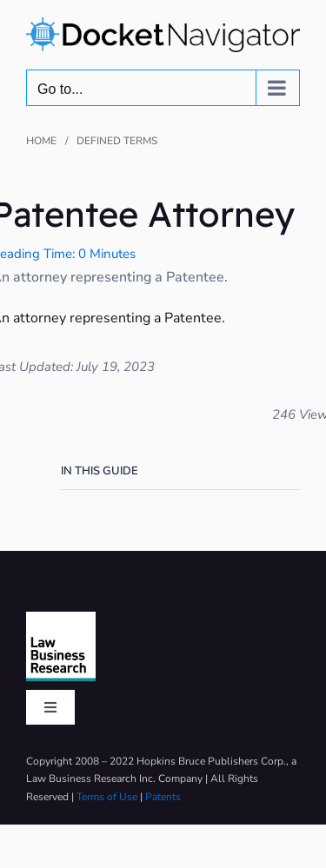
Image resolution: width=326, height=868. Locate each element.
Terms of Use (107, 797)
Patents (163, 797)
